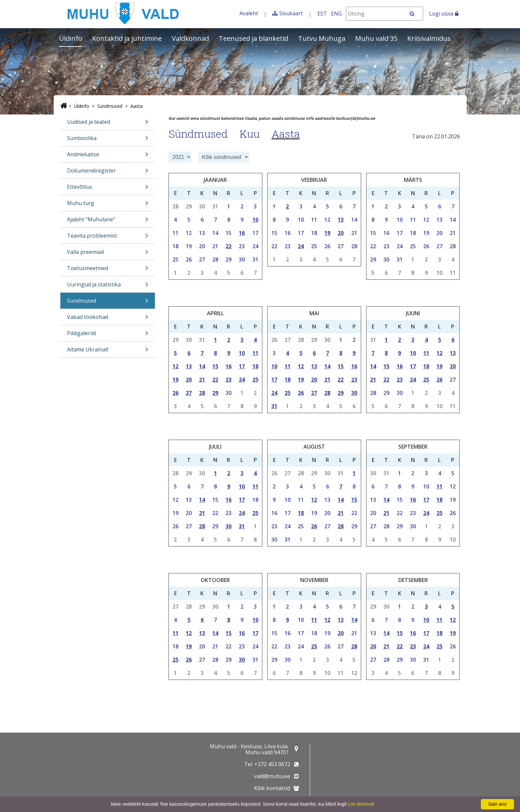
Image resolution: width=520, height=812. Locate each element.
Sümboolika (108, 140)
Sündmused (110, 106)
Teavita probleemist (108, 238)
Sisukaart (291, 13)
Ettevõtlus (108, 189)
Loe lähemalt (361, 804)
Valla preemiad (108, 254)
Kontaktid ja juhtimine (127, 38)
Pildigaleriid (108, 335)
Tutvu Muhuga (322, 38)
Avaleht (249, 13)
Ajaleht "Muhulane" (108, 221)
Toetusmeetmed (108, 270)
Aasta (136, 106)
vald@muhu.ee (272, 776)
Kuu (250, 134)
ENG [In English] (336, 14)
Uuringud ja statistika (108, 287)
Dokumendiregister (108, 173)
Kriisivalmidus (429, 38)
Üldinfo (71, 38)
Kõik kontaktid (272, 788)
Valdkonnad (190, 38)
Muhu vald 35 (376, 38)
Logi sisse (444, 14)
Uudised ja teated (108, 124)
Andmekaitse (108, 156)
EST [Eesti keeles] (322, 14)
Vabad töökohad (108, 319)
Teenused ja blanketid (254, 38)
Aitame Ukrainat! (108, 352)
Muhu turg (108, 205)
